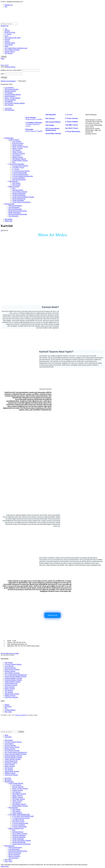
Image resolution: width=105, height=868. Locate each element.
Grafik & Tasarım (14, 140)
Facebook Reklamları (19, 195)
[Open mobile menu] (3, 59)
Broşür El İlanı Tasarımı (12, 669)
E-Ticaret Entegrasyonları (20, 174)
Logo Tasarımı (17, 141)
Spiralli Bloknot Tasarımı (20, 806)
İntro (14, 162)
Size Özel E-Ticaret (18, 821)
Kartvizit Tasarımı (18, 143)
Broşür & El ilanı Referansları (18, 211)
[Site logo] (13, 22)
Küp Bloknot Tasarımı (19, 159)
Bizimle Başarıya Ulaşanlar (34, 130)
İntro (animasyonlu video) (13, 38)
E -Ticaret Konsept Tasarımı (21, 171)
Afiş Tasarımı (16, 150)
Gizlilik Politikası (10, 710)
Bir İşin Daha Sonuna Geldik (10, 653)
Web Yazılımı (16, 185)
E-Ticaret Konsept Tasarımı (13, 664)
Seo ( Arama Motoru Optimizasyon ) (16, 675)
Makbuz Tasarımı (18, 157)
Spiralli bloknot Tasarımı (20, 160)
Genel (6, 36)
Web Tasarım (9, 53)
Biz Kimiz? (8, 706)
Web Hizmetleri (13, 181)
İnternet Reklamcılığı (19, 199)
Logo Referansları (14, 207)
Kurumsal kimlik (10, 43)
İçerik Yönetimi (17, 813)
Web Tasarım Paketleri (53, 122)
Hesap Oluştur (11, 67)
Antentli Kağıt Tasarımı (12, 694)
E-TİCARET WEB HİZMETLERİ (19, 814)
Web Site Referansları (19, 180)
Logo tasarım (9, 45)
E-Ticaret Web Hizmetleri (16, 164)
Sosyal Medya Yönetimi (12, 50)
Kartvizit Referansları (15, 209)
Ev (2, 230)
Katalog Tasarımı (18, 145)
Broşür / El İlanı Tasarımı (20, 147)
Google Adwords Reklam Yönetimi (23, 197)
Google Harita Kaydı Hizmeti (21, 202)
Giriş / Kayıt (8, 861)
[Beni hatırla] (17, 81)
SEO (14, 188)
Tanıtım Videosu (10, 51)
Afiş (6, 29)
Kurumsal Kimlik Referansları (18, 214)
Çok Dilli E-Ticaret (18, 167)
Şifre (3, 74)
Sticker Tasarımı (17, 152)
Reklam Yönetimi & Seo (16, 828)
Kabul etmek (5, 866)
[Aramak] (9, 24)
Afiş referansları (13, 216)
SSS (6, 708)
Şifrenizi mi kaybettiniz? (8, 81)
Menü (6, 46)
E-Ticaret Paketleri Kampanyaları (23, 176)
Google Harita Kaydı (11, 683)
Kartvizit (7, 39)
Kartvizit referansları (15, 853)
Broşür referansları (14, 854)
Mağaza (7, 705)
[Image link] (14, 627)
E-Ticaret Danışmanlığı (19, 173)
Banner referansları (14, 856)
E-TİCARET (69, 115)
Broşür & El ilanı (10, 32)
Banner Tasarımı (17, 148)
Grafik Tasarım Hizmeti (16, 783)
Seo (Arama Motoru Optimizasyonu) (16, 48)
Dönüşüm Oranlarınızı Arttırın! (34, 124)
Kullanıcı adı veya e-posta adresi (11, 70)
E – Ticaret (8, 34)
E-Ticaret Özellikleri (19, 178)
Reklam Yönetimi (14, 186)
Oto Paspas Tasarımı (19, 154)
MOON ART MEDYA (21, 715)
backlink (7, 31)
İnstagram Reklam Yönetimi (13, 678)
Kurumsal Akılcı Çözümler (34, 118)
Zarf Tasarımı (16, 155)
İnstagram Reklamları (19, 193)
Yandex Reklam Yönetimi (13, 682)
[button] (3, 269)
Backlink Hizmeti (18, 190)
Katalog (7, 41)
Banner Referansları (15, 212)
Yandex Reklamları (18, 200)
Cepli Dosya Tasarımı (11, 697)
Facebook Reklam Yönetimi (13, 680)
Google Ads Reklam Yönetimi (22, 840)
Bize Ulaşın (8, 712)
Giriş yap (4, 77)
